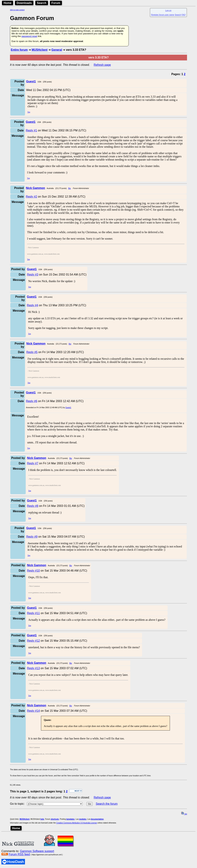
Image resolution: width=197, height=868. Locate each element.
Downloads (24, 3)
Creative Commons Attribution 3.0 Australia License (77, 823)
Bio (70, 188)
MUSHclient (39, 50)
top (184, 814)
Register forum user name (163, 15)
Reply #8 (33, 506)
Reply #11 (33, 613)
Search (42, 3)
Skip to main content (17, 10)
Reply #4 (33, 305)
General (57, 50)
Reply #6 (32, 401)
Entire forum (19, 50)
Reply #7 (33, 463)
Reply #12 (33, 641)
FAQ (184, 15)
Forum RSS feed (19, 854)
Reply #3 (33, 275)
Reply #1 (31, 130)
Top (29, 112)
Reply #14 (33, 711)
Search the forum (107, 804)
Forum (56, 3)
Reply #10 (33, 571)
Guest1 (68, 408)
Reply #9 (32, 537)
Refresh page (102, 65)
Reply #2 (31, 197)
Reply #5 (32, 352)
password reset (29, 36)
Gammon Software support (37, 851)
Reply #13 (33, 668)
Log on (168, 10)
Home (7, 3)
